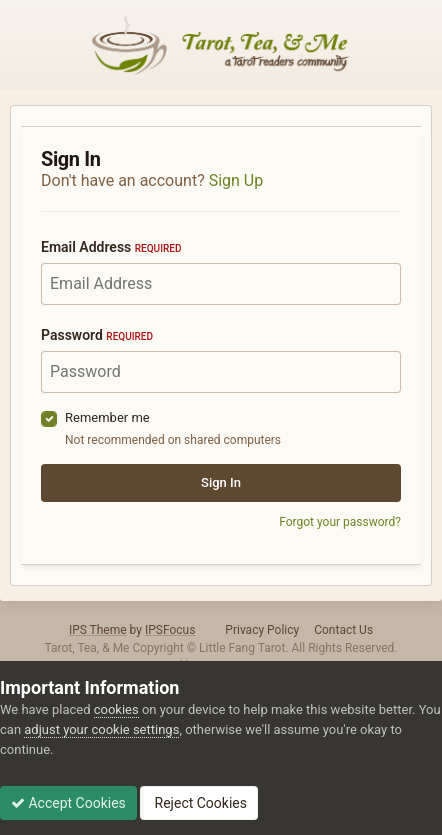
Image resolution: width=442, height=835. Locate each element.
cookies (116, 709)
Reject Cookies (199, 803)
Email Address (111, 247)
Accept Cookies (68, 803)
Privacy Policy (262, 630)
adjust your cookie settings (101, 729)
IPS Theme (98, 630)
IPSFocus (170, 630)
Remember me (107, 417)
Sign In (221, 482)
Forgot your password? (340, 522)
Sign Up (236, 180)
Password (97, 335)
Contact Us (343, 630)
